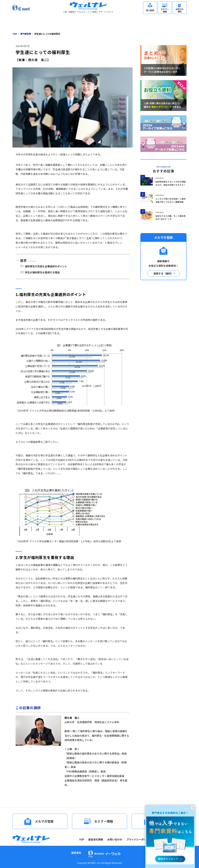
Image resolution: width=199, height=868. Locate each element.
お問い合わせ (115, 839)
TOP (81, 839)
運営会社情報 (96, 839)
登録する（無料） (163, 273)
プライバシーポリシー (139, 839)
